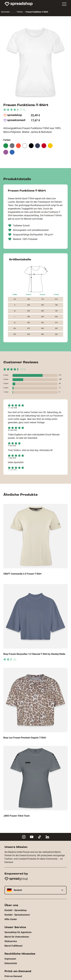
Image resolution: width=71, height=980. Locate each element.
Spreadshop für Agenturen (18, 932)
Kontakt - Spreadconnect (17, 915)
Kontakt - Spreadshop (16, 910)
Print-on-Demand (13, 976)
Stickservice (11, 941)
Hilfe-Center (11, 919)
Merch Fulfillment (13, 946)
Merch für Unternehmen (17, 937)
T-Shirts (20, 12)
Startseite (5, 12)
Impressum (10, 959)
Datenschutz (11, 963)
